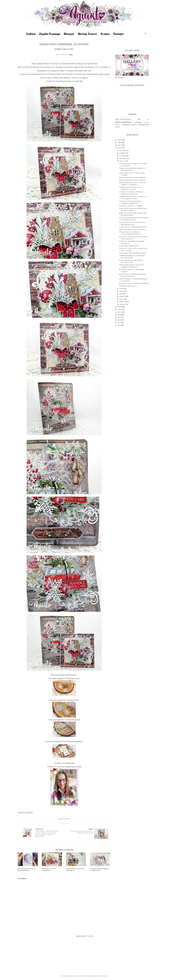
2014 (119, 320)
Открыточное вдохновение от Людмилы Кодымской (131, 202)
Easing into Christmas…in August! (131, 206)
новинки (134, 125)
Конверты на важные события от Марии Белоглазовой (132, 193)
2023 (119, 140)
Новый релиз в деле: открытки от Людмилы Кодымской (132, 266)
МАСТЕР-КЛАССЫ (123, 119)
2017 (119, 312)
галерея (138, 122)
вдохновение (62, 55)
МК (139, 119)
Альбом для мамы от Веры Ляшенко (132, 229)
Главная (31, 34)
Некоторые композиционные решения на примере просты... (134, 219)
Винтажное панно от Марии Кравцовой (134, 283)
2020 (119, 148)
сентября (123, 158)
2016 (119, 315)
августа (122, 161)
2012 (119, 325)
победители (144, 125)
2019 (119, 307)
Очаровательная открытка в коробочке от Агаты (130, 188)
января (122, 304)
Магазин (69, 34)
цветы (118, 127)
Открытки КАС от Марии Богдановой (133, 227)
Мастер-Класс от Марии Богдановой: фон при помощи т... (133, 275)
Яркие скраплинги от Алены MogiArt (132, 177)
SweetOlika (102, 976)
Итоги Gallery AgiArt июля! (129, 246)
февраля (123, 301)
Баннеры (118, 34)
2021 (119, 145)
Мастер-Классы (87, 34)
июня (122, 291)
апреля (122, 296)
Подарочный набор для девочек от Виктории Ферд (132, 169)
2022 (119, 142)
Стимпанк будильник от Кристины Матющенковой (132, 257)
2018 (119, 309)
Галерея (105, 34)
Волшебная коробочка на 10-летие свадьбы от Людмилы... (132, 184)
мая (121, 294)
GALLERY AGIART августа (128, 286)
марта (122, 299)
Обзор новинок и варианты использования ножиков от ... (131, 233)
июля (122, 288)
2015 (119, 317)
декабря (123, 150)
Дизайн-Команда (50, 34)
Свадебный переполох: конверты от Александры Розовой (133, 197)
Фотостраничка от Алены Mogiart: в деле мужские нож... (132, 223)
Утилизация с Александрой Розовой (133, 253)
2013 (119, 323)
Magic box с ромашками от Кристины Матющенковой (133, 214)
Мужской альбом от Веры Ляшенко (132, 180)
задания (126, 125)
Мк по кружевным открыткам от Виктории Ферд (131, 261)
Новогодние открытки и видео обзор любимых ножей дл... (133, 209)
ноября (122, 153)
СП (148, 119)
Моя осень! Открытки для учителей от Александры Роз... (133, 238)
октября (123, 156)
